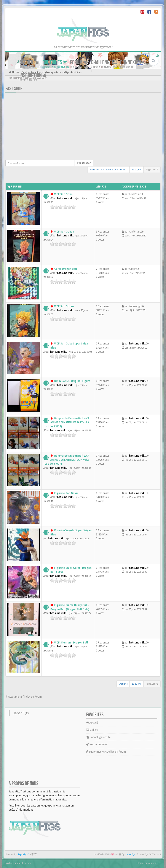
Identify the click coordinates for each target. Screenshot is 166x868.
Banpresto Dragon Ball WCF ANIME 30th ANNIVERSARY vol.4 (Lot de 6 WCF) (66, 422)
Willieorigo (135, 306)
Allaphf (133, 269)
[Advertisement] (49, 127)
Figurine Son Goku (66, 493)
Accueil (29, 62)
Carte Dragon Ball (65, 269)
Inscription (33, 75)
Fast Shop (14, 89)
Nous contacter (97, 744)
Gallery (92, 730)
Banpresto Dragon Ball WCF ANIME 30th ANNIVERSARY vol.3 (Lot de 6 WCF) (66, 460)
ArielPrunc (135, 194)
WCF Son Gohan (64, 232)
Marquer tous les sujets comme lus (109, 169)
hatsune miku (66, 198)
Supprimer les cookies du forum (106, 752)
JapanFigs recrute (98, 737)
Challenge (104, 62)
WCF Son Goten (64, 306)
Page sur (152, 169)
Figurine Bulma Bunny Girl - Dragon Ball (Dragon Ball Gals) (70, 607)
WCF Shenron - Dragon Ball (71, 643)
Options (123, 684)
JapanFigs (21, 713)
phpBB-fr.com (24, 863)
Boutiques (55, 62)
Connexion (133, 62)
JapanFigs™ (23, 854)
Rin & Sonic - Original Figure (72, 381)
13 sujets (137, 169)
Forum (79, 62)
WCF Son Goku (63, 194)
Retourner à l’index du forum (24, 697)
